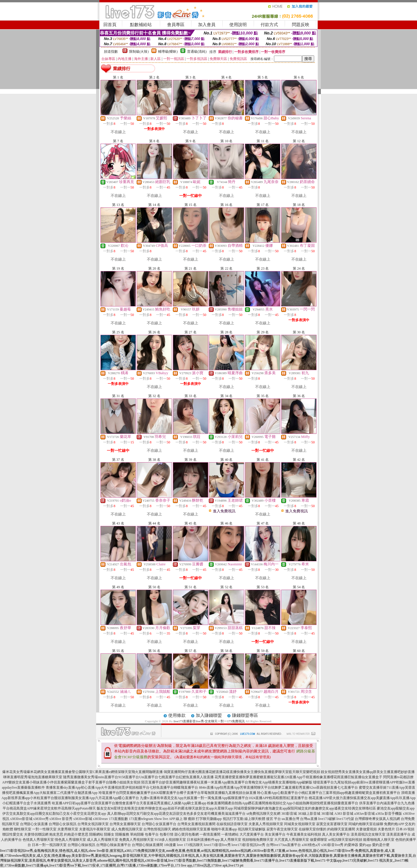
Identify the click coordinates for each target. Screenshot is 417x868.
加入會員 (207, 25)
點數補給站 (141, 25)
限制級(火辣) (139, 52)
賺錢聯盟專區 (245, 715)
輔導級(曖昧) (168, 52)
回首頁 (110, 25)
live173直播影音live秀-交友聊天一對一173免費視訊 (209, 721)
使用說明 (238, 25)
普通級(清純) (197, 52)
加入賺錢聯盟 (209, 715)
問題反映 (301, 25)
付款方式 (269, 25)
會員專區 (176, 25)
